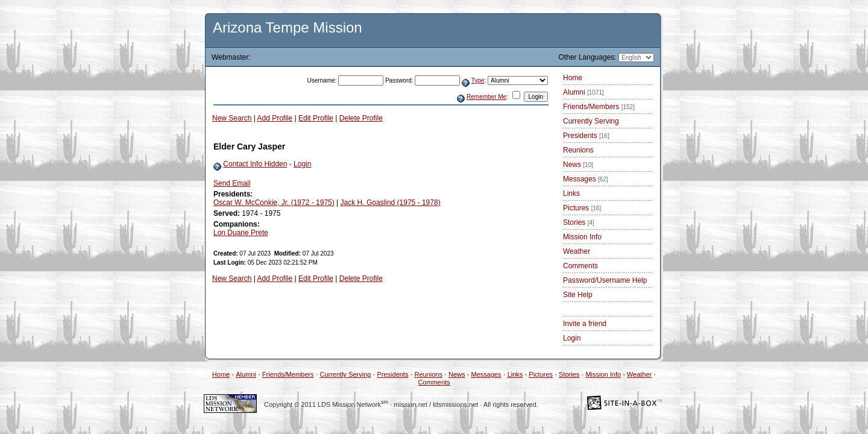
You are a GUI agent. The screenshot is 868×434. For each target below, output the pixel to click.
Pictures (582, 208)
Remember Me (486, 97)
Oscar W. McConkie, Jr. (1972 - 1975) (274, 203)
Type (478, 80)
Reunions (578, 150)
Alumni (583, 92)
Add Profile (275, 118)
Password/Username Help (605, 280)
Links (571, 193)
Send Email (232, 183)
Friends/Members (599, 107)
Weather (577, 251)
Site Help (578, 295)
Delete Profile (361, 118)
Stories (579, 222)
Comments (580, 266)
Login (302, 164)
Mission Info (582, 237)
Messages (586, 179)
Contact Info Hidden (255, 164)
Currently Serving (591, 121)
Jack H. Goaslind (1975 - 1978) (391, 203)
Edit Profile (316, 118)
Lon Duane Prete (241, 233)
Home (573, 78)
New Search (232, 118)
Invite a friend (585, 324)
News (578, 165)
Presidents (586, 136)
